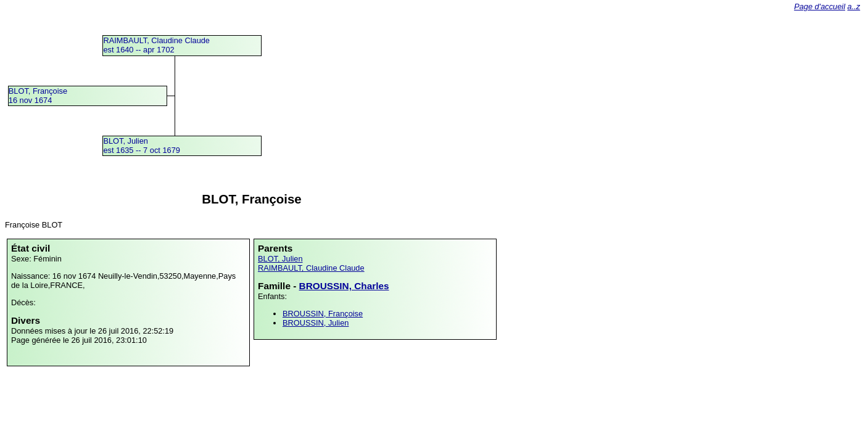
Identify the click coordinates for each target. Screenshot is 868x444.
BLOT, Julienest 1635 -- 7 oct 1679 (142, 146)
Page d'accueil (820, 6)
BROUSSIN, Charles (344, 286)
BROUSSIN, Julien (316, 323)
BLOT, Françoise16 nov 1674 (38, 96)
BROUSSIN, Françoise (323, 314)
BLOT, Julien (280, 259)
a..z (854, 6)
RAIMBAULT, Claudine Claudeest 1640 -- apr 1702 (156, 45)
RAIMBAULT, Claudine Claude (311, 268)
